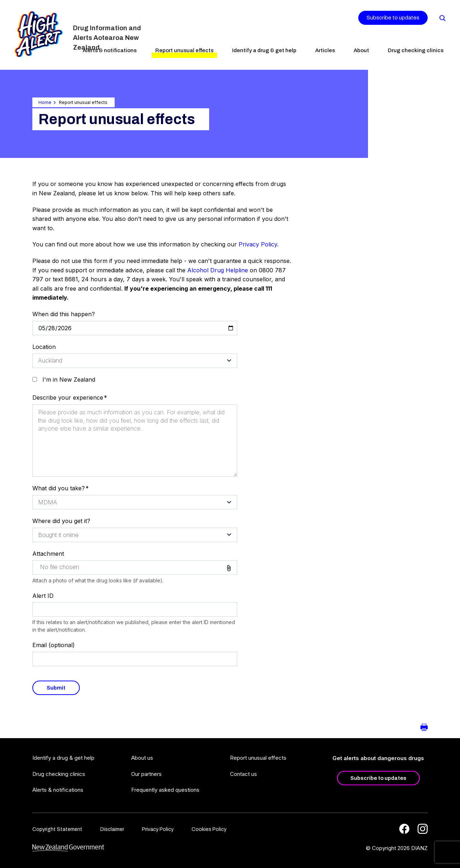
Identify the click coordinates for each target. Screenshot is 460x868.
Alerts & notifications (110, 50)
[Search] (442, 18)
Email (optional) (54, 645)
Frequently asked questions (165, 790)
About (361, 50)
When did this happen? (64, 314)
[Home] (39, 34)
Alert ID (43, 596)
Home (45, 102)
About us (142, 758)
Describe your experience (68, 397)
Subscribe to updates (393, 18)
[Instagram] (423, 829)
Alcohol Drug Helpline (218, 270)
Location (44, 347)
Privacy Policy (258, 244)
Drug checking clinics (416, 50)
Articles (325, 50)
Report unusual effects (184, 50)
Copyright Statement (57, 829)
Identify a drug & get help (264, 50)
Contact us (243, 774)
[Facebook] (404, 829)
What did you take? (59, 488)
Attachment (48, 554)
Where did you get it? (61, 521)
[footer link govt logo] (68, 848)
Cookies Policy (209, 829)
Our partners (146, 774)
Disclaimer (112, 829)
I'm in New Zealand (69, 380)
